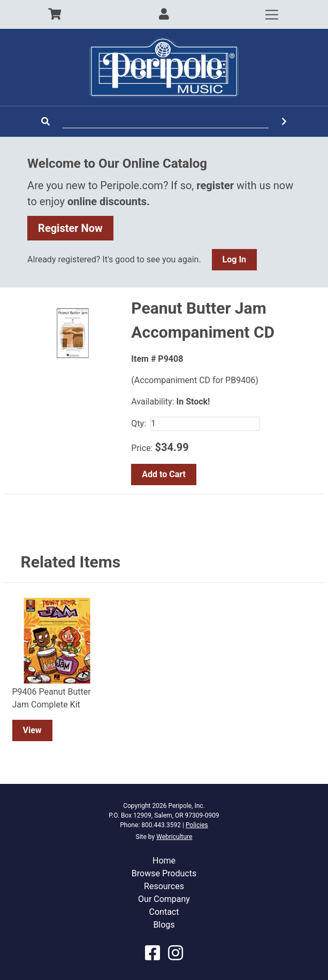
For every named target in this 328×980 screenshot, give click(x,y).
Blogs (164, 925)
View (32, 730)
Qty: (139, 423)
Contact (164, 912)
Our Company (164, 899)
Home (164, 861)
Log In (234, 259)
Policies (197, 825)
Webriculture (174, 837)
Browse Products (164, 873)
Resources (164, 886)
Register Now (70, 228)
